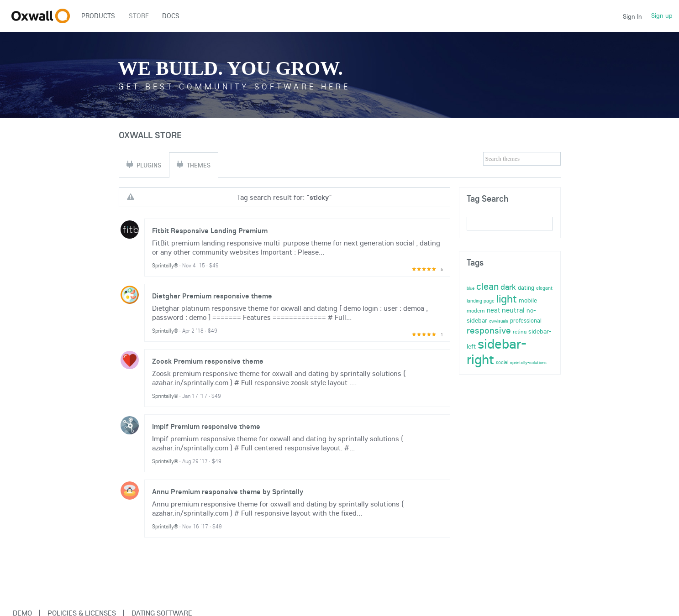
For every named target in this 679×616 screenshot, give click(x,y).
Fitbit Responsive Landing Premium (210, 230)
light (507, 298)
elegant (544, 288)
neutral (513, 310)
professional (526, 320)
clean (487, 286)
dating (526, 287)
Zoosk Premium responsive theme (208, 361)
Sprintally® (165, 265)
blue (471, 288)
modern (476, 311)
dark (508, 287)
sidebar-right (497, 351)
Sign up (662, 16)
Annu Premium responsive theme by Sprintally (228, 491)
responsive (489, 330)
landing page (481, 301)
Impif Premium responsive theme (206, 426)
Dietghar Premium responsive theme (212, 296)
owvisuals (499, 321)
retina (520, 331)
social (502, 362)
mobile (528, 300)
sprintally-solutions (528, 363)
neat (493, 310)
